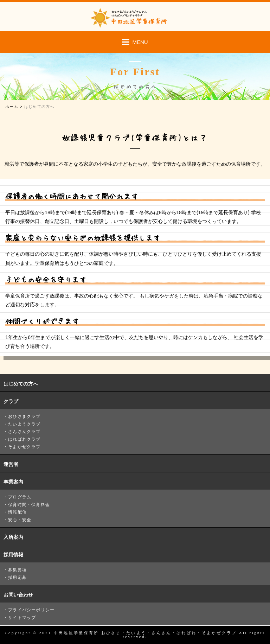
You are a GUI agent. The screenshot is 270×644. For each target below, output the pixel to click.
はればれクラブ (24, 439)
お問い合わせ (18, 595)
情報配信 (17, 512)
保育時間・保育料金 (29, 505)
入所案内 (13, 537)
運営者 (11, 464)
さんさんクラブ (24, 432)
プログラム (20, 497)
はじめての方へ (21, 384)
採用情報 (13, 555)
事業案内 (13, 482)
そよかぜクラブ (24, 447)
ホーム (12, 107)
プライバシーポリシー (31, 610)
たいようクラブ (24, 424)
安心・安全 (20, 520)
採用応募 (17, 578)
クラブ (11, 401)
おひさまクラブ (24, 416)
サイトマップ (22, 618)
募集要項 (17, 570)
